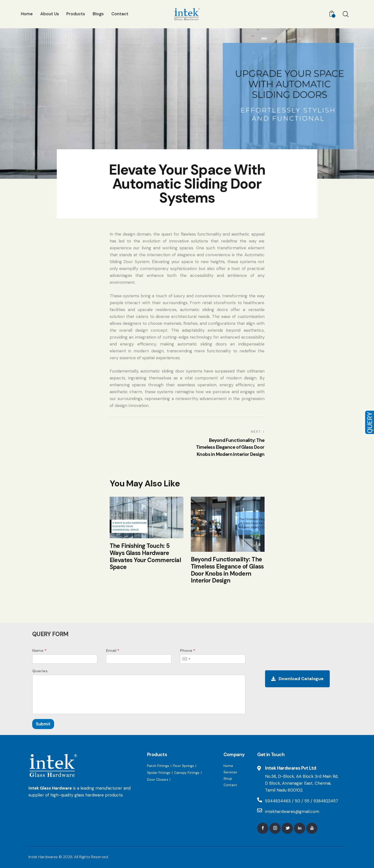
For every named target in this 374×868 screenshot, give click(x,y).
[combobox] (186, 659)
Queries (40, 671)
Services (230, 772)
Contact (230, 785)
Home (228, 766)
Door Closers (158, 779)
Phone (188, 651)
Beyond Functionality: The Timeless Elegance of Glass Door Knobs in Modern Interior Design (227, 570)
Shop (228, 778)
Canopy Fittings (187, 773)
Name (39, 651)
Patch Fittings (158, 766)
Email (113, 651)
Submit (43, 724)
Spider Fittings (159, 773)
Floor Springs (183, 766)
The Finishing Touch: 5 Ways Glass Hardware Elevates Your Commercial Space (145, 557)
